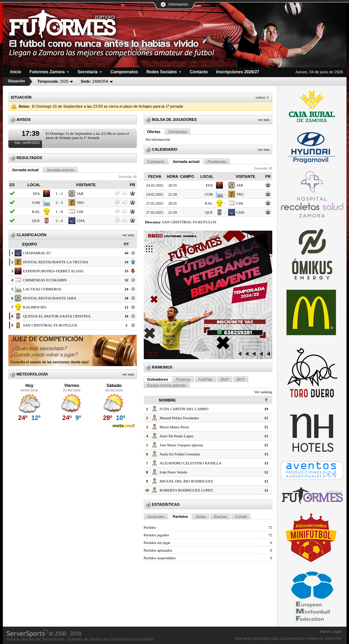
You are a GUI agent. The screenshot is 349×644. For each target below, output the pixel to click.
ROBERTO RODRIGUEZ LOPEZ (186, 490)
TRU (81, 203)
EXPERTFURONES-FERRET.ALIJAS (53, 271)
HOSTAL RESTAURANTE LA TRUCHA (56, 262)
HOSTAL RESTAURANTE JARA (50, 298)
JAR (80, 193)
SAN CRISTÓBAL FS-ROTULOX (50, 325)
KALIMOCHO (35, 307)
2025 (53, 81)
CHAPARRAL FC (37, 253)
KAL (36, 212)
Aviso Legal (330, 631)
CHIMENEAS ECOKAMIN (45, 280)
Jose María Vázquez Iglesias (181, 445)
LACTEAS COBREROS (42, 289)
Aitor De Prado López (177, 436)
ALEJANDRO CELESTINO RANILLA (191, 463)
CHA (81, 221)
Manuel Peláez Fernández (180, 418)
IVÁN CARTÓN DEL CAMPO (184, 409)
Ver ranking (263, 392)
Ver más (128, 235)
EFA (36, 193)
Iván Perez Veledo (174, 472)
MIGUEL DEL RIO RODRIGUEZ (186, 481)
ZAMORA (94, 81)
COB (36, 203)
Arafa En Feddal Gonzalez (180, 454)
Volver (260, 97)
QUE (36, 221)
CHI (80, 212)
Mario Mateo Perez (174, 427)
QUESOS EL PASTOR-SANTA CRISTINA (57, 316)
